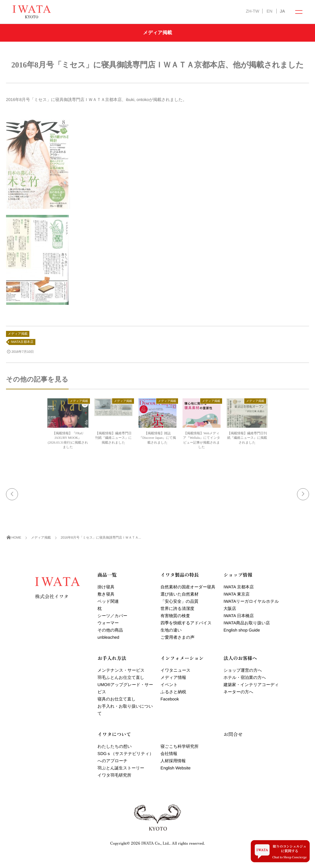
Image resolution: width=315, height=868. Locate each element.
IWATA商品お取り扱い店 (247, 623)
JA (282, 11)
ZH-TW (252, 11)
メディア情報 (173, 677)
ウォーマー (108, 623)
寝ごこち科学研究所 (180, 746)
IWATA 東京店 (237, 594)
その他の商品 (110, 630)
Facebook (170, 699)
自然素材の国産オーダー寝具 (188, 587)
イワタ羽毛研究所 (114, 775)
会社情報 (169, 754)
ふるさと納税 (173, 692)
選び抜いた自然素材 (180, 594)
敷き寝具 (106, 594)
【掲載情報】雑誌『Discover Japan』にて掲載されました (157, 438)
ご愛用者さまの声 (178, 637)
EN (269, 11)
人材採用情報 (173, 761)
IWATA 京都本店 (239, 587)
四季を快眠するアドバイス (186, 623)
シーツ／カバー (112, 616)
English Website (176, 768)
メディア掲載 (18, 334)
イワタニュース (176, 670)
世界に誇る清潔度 (178, 608)
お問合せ (233, 734)
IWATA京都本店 (22, 342)
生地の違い (171, 630)
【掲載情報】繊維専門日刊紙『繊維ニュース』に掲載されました (113, 438)
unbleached (108, 637)
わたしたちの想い (114, 746)
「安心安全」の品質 (180, 601)
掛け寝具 (106, 587)
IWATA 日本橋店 (239, 616)
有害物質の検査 (175, 616)
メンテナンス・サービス (121, 670)
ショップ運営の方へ (243, 670)
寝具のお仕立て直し (116, 699)
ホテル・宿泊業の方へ (245, 677)
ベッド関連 (108, 601)
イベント (169, 685)
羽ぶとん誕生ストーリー (121, 768)
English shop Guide (242, 630)
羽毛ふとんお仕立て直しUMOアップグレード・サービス (125, 685)
